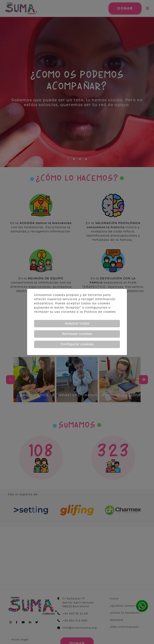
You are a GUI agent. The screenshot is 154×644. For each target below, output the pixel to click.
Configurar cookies (77, 344)
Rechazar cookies (77, 334)
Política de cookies (100, 312)
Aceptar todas (77, 323)
